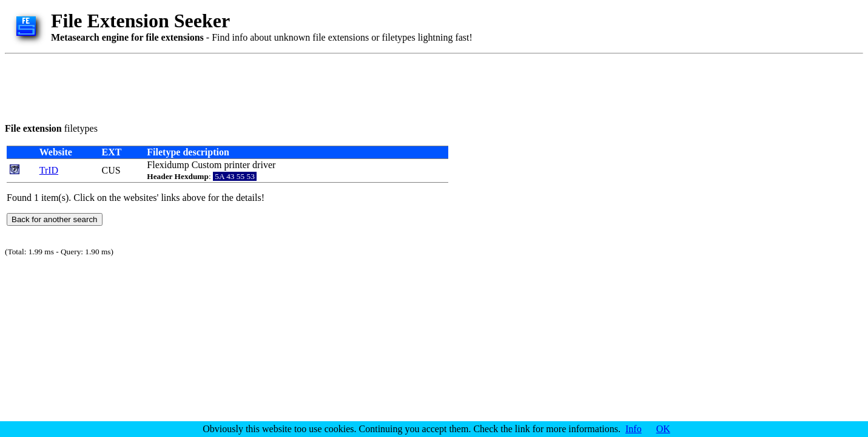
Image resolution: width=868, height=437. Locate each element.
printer (237, 165)
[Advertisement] (226, 86)
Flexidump (168, 165)
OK (663, 429)
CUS (111, 170)
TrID (49, 170)
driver (264, 165)
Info (634, 429)
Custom (207, 165)
